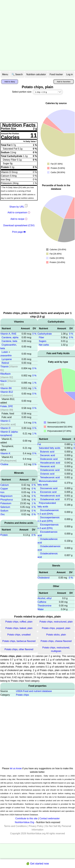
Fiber (41, 337)
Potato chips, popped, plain (56, 628)
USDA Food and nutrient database (34, 691)
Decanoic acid (48, 455)
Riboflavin (5, 374)
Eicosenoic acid (48, 492)
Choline (4, 464)
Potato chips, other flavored (19, 649)
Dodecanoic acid (49, 459)
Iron (2, 492)
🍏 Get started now (37, 864)
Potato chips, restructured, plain (56, 622)
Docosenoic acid (49, 488)
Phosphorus (7, 500)
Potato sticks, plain (56, 635)
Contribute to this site (26, 818)
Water (41, 609)
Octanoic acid (47, 474)
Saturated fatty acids (50, 448)
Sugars (43, 341)
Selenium (5, 507)
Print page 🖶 (19, 232)
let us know (16, 768)
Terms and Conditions (15, 826)
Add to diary (10, 82)
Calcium (5, 485)
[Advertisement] (34, 35)
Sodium (4, 511)
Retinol (5, 363)
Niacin (4, 381)
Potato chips (22, 695)
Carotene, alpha (10, 337)
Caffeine (42, 602)
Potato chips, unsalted (19, 635)
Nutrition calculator (36, 74)
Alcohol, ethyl (45, 598)
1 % (34, 383)
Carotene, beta (9, 341)
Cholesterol (44, 578)
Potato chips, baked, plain (19, 628)
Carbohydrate (45, 334)
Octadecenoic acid (50, 499)
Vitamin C (5, 421)
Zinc (3, 514)
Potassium (6, 503)
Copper (4, 489)
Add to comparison (17, 212)
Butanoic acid (47, 452)
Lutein (5, 352)
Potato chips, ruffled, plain (19, 622)
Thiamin (4, 367)
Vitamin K (5, 453)
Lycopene (7, 359)
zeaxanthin (6, 356)
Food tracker (56, 74)
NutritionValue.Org (24, 822)
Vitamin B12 (7, 392)
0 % (34, 334)
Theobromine (44, 606)
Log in (70, 74)
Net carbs (44, 345)
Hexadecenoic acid (50, 496)
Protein (4, 535)
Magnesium (6, 496)
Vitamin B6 (6, 388)
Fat (39, 444)
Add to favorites (64, 82)
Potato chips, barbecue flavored (19, 641)
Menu (5, 74)
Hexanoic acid (48, 466)
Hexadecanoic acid (50, 463)
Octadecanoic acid (50, 470)
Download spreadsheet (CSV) (19, 225)
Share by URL (19, 207)
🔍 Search (17, 74)
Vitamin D (5, 428)
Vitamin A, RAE (8, 334)
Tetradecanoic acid (50, 477)
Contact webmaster (50, 818)
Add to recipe (17, 219)
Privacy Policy (36, 826)
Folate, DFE (7, 406)
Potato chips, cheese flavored (56, 641)
